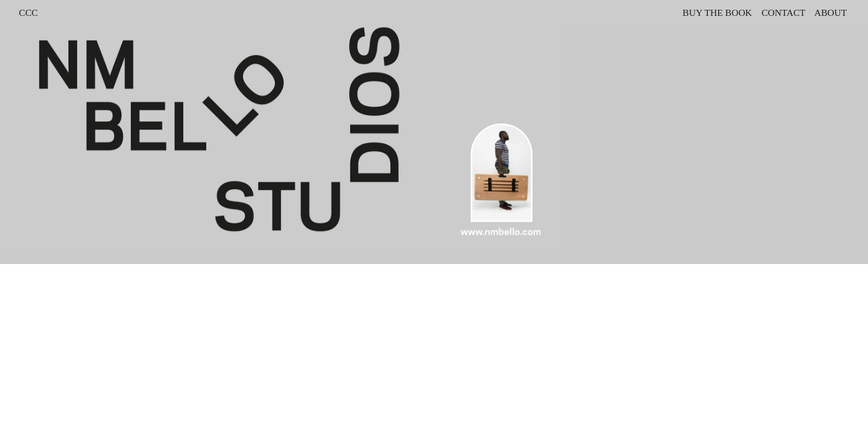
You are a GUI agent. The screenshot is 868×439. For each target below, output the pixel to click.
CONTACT (783, 12)
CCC (28, 12)
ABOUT (832, 12)
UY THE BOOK (721, 12)
